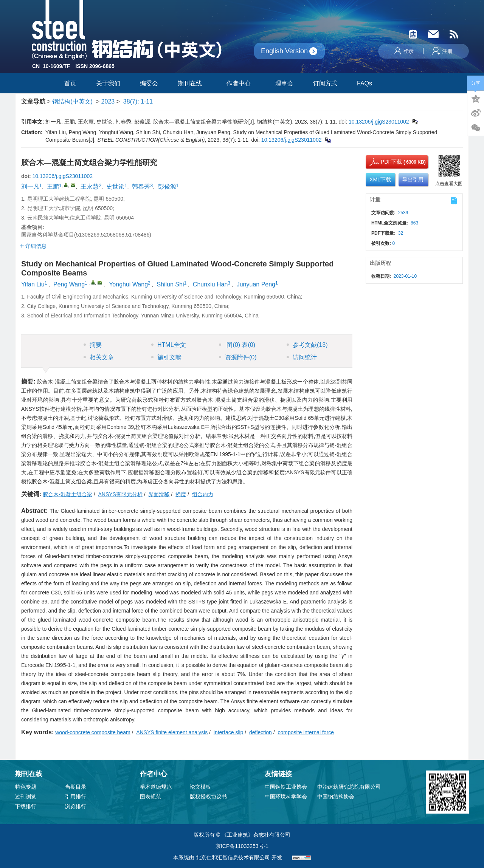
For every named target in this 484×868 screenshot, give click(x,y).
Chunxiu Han (210, 284)
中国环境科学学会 (286, 797)
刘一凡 (30, 186)
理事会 (284, 83)
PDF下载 (385, 162)
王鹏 (53, 186)
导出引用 (413, 179)
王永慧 (90, 186)
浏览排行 (76, 806)
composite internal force (306, 732)
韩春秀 (141, 186)
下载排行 (26, 806)
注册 (442, 51)
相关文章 (99, 357)
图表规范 (150, 797)
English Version (284, 51)
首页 (70, 83)
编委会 (149, 83)
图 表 (237, 345)
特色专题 (26, 787)
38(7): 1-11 (138, 101)
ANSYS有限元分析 (120, 494)
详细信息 (33, 246)
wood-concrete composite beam (93, 732)
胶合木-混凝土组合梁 (67, 494)
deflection (261, 732)
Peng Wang (69, 284)
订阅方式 (325, 83)
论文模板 (200, 787)
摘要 (93, 345)
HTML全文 (169, 345)
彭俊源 (167, 186)
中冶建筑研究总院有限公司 (349, 787)
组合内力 (203, 494)
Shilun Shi (170, 284)
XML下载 (380, 179)
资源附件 (238, 357)
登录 (404, 51)
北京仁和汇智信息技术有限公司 (233, 857)
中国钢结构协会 (336, 797)
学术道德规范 (156, 787)
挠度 (181, 494)
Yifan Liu (33, 284)
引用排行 (76, 797)
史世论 (115, 186)
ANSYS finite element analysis (172, 732)
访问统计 (302, 357)
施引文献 (166, 357)
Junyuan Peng (256, 284)
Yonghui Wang (128, 284)
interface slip (229, 732)
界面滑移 (159, 494)
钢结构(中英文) (72, 101)
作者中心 (241, 83)
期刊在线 (192, 83)
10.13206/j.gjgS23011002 (379, 122)
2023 (108, 101)
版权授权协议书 (208, 797)
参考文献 (307, 345)
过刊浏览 (26, 797)
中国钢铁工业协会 (286, 787)
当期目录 (76, 787)
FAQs (365, 83)
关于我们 (108, 83)
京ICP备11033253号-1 (242, 846)
